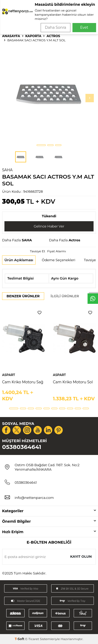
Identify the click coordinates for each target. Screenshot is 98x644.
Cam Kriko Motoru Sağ (23, 382)
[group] (49, 93)
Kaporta (33, 36)
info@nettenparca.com (34, 498)
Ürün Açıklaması (19, 260)
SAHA (7, 170)
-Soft (20, 639)
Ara (87, 21)
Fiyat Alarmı (57, 251)
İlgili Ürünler (65, 296)
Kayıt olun (81, 556)
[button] (41, 145)
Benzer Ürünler (23, 296)
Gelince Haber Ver (49, 226)
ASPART (9, 375)
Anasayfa (11, 36)
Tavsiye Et (37, 251)
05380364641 (22, 447)
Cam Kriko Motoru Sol (73, 382)
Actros (53, 36)
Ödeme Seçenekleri (59, 260)
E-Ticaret (32, 639)
